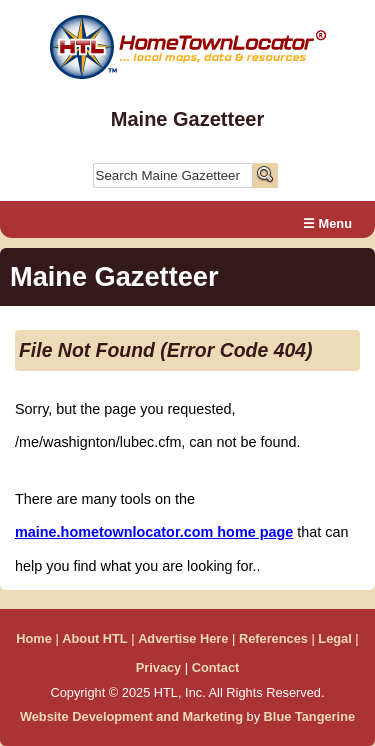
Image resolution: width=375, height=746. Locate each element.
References (273, 638)
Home (34, 638)
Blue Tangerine (310, 716)
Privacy (159, 667)
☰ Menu (327, 223)
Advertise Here (183, 638)
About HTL (94, 638)
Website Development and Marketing (131, 716)
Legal (334, 638)
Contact (216, 667)
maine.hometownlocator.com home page (154, 532)
